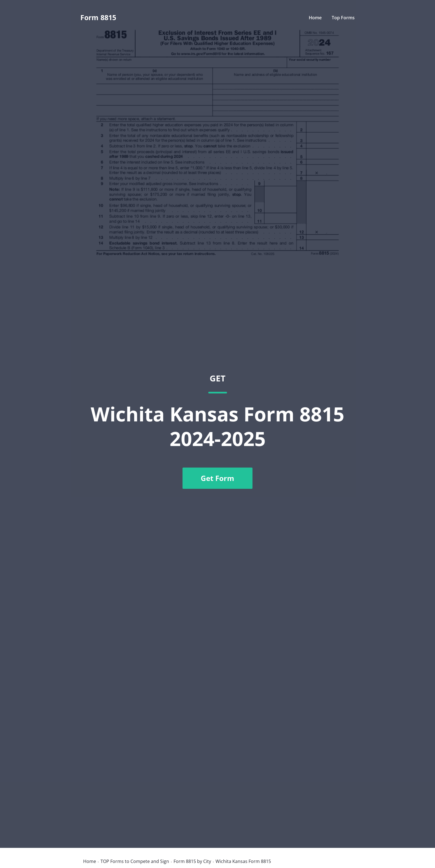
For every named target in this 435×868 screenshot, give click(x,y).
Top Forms (343, 18)
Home (315, 18)
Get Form (217, 478)
